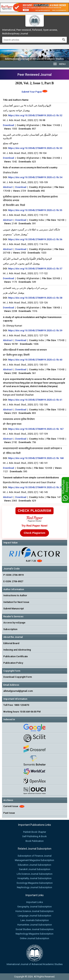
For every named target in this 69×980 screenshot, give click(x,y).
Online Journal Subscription (34, 938)
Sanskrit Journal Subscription (35, 869)
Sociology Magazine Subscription (35, 883)
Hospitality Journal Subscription (34, 878)
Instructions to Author (15, 595)
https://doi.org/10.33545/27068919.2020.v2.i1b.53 (35, 148)
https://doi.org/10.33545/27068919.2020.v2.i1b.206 (36, 487)
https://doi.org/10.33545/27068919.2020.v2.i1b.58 (35, 298)
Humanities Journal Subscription (35, 925)
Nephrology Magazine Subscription (34, 934)
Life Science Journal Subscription (35, 874)
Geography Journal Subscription (34, 907)
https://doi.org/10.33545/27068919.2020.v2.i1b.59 (35, 330)
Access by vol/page (14, 623)
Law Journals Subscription (35, 920)
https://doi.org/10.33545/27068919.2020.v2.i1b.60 (35, 360)
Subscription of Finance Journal (35, 856)
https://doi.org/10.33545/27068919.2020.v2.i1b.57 (35, 269)
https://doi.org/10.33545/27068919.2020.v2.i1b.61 (35, 400)
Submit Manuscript (14, 609)
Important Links (35, 902)
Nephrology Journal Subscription (34, 887)
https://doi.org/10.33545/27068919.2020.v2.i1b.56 (35, 239)
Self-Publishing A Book (34, 836)
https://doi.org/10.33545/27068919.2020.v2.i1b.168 (36, 458)
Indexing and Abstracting (17, 650)
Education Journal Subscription (34, 865)
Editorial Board (11, 643)
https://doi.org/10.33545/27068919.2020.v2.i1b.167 (36, 429)
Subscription (10, 629)
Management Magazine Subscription (34, 860)
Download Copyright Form (18, 677)
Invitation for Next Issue (16, 602)
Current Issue (11, 806)
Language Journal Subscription (34, 916)
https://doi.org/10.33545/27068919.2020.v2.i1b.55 (35, 210)
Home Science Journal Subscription (34, 911)
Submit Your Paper (32, 92)
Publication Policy (13, 663)
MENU (59, 64)
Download (8, 125)
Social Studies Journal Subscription (35, 929)
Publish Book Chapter (35, 832)
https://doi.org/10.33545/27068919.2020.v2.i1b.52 (35, 115)
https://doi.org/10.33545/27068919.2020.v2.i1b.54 (35, 177)
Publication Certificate (16, 656)
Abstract (8, 187)
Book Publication (35, 841)
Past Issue (9, 813)
